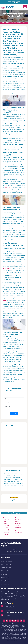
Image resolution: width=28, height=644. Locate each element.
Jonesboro (6, 533)
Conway (5, 523)
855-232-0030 (14, 2)
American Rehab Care (11, 544)
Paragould (18, 518)
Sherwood (18, 527)
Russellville (18, 523)
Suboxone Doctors (6, 564)
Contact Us (4, 574)
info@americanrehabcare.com (15, 612)
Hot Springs (6, 529)
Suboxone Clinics (6, 571)
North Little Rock (20, 516)
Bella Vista (6, 516)
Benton (8, 23)
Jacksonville (6, 531)
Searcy (17, 525)
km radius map (14, 445)
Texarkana (18, 531)
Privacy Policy (5, 581)
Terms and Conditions (7, 584)
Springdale (18, 529)
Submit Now (14, 414)
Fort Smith (6, 527)
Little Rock (6, 535)
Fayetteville (6, 525)
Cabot (5, 522)
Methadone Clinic (6, 568)
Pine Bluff (18, 520)
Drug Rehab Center (6, 561)
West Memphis (19, 533)
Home (3, 23)
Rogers (17, 522)
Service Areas (5, 577)
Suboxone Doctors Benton (18, 23)
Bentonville (6, 520)
